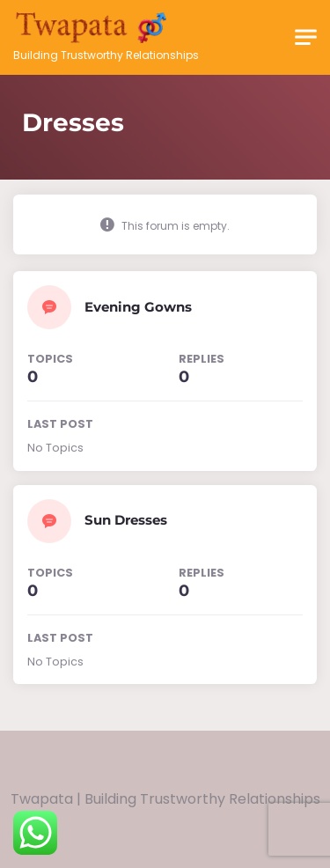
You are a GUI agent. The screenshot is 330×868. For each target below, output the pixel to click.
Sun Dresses (126, 520)
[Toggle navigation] (306, 37)
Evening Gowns (138, 307)
